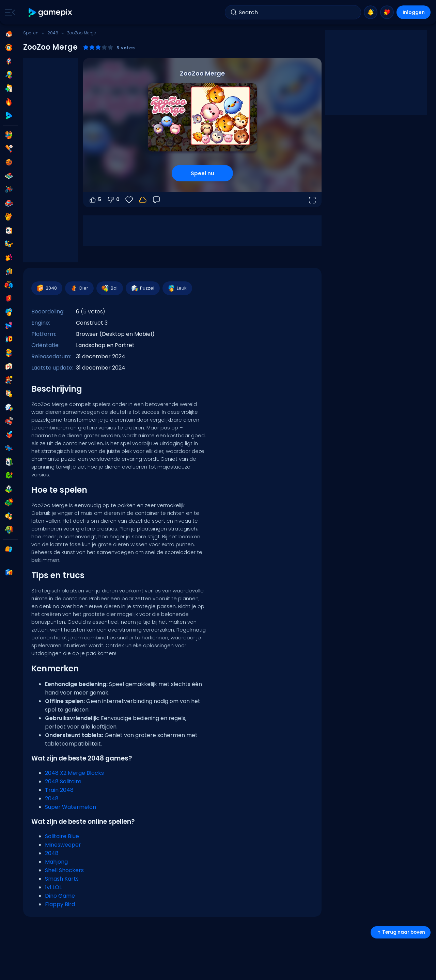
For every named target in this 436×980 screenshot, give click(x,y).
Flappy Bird (60, 904)
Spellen (31, 33)
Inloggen (414, 12)
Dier (79, 288)
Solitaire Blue (62, 836)
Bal (109, 288)
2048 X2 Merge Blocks (74, 773)
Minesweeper (63, 845)
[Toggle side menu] (9, 12)
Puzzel (142, 288)
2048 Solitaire (63, 781)
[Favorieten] (129, 200)
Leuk (177, 288)
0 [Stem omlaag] (113, 200)
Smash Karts (62, 879)
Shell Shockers (64, 870)
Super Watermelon (71, 807)
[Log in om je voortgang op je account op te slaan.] (143, 200)
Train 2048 (59, 790)
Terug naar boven (401, 932)
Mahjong (56, 862)
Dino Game (60, 896)
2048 (53, 33)
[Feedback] (156, 200)
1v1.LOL (53, 887)
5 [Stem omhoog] (95, 200)
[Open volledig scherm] (312, 200)
